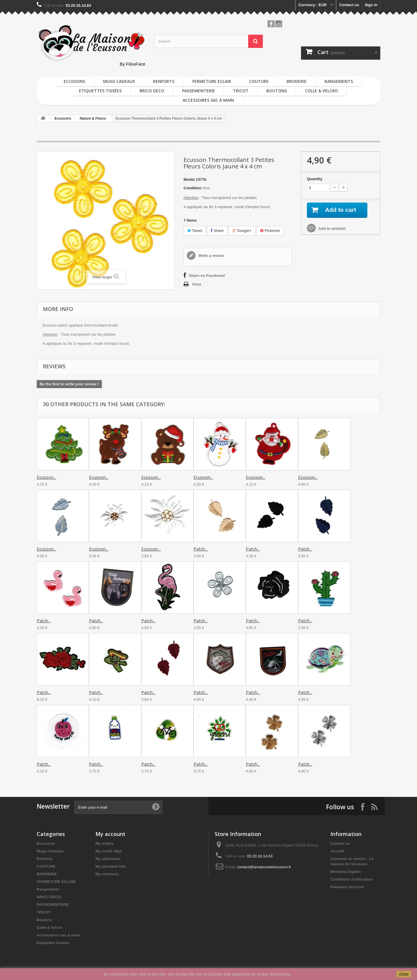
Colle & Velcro (321, 91)
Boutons (277, 91)
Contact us (349, 5)
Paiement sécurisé (347, 887)
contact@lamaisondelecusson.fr (264, 867)
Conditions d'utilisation (352, 879)
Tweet (195, 231)
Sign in (371, 5)
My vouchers (107, 874)
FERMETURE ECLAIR (212, 81)
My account (110, 834)
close (404, 974)
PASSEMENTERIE (199, 91)
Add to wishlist (332, 229)
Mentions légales (346, 872)
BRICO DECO (152, 91)
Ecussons (74, 81)
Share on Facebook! (207, 276)
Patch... (201, 549)
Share (217, 231)
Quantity (315, 179)
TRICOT (241, 91)
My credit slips (109, 851)
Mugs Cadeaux (119, 81)
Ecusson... (46, 477)
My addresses (108, 859)
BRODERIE (297, 81)
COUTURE (259, 81)
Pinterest (270, 231)
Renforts (164, 81)
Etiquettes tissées (100, 91)
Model (189, 179)
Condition (192, 188)
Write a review (211, 256)
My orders (105, 843)
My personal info (111, 866)
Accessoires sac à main (208, 100)
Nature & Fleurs (93, 118)
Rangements (339, 81)
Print (197, 284)
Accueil (337, 851)
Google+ (242, 231)
